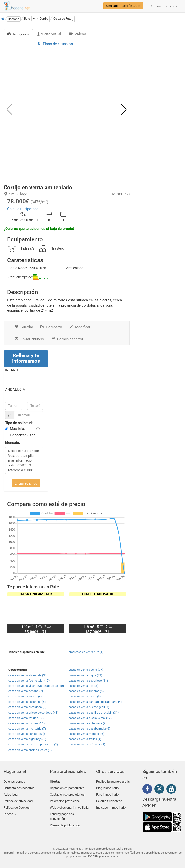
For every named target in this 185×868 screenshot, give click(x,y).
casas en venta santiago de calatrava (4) (95, 702)
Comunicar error (67, 339)
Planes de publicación (65, 820)
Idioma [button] (10, 810)
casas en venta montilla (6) (86, 734)
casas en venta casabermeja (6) (89, 729)
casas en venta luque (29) (85, 675)
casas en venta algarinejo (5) (27, 739)
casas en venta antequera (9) (88, 723)
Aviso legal (11, 793)
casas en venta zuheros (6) (86, 691)
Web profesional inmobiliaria (69, 804)
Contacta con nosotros (19, 787)
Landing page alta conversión (62, 812)
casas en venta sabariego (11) (88, 681)
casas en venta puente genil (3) (89, 707)
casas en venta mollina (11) (26, 723)
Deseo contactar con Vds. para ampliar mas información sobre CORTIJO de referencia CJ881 (24, 460)
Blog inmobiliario (107, 787)
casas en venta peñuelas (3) (87, 745)
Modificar (80, 327)
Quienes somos (14, 782)
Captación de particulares (67, 787)
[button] (63, 19)
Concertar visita (23, 435)
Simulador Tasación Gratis (123, 6)
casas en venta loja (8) (83, 686)
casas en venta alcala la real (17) (90, 718)
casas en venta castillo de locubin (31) (94, 713)
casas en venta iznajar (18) (26, 718)
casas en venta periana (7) (26, 691)
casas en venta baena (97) (86, 670)
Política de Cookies (17, 804)
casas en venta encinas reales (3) (30, 750)
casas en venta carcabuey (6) (27, 734)
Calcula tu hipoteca (23, 209)
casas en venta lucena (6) (25, 697)
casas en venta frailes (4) (85, 739)
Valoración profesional (65, 799)
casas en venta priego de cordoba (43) (33, 713)
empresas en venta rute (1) (86, 652)
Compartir (51, 327)
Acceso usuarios (164, 6)
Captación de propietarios (67, 793)
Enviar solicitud (26, 483)
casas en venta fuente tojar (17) (29, 681)
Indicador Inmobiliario (111, 804)
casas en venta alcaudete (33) (28, 675)
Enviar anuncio (29, 339)
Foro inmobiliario (107, 793)
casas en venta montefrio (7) (27, 729)
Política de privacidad (18, 799)
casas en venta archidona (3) (27, 707)
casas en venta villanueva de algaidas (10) (36, 686)
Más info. (17, 429)
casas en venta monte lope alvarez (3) (33, 745)
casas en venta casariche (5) (27, 702)
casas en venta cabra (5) (85, 697)
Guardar (24, 327)
